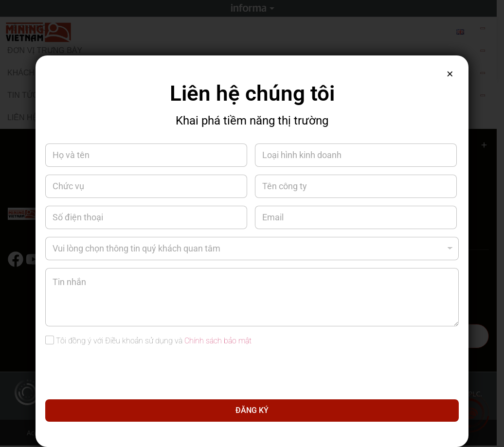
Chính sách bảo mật (218, 341)
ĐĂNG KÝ (252, 410)
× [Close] (449, 75)
